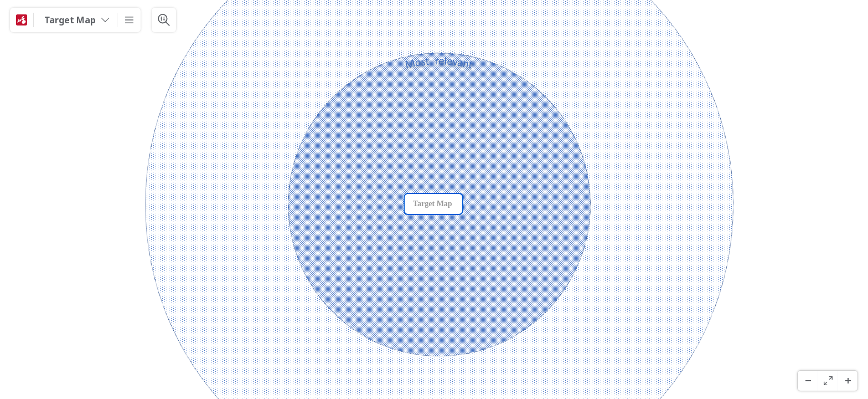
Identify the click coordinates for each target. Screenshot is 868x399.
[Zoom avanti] (848, 381)
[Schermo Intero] (828, 381)
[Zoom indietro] (808, 381)
